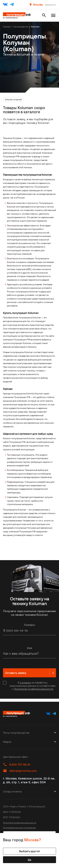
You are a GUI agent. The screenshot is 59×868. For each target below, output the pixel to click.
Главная (8, 27)
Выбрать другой (29, 850)
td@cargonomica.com (22, 768)
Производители (26, 27)
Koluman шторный (13, 99)
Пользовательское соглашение (22, 826)
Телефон (29, 625)
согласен (25, 683)
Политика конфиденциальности (22, 821)
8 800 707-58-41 (18, 762)
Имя (30, 648)
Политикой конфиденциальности (34, 689)
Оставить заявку (29, 673)
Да (30, 859)
